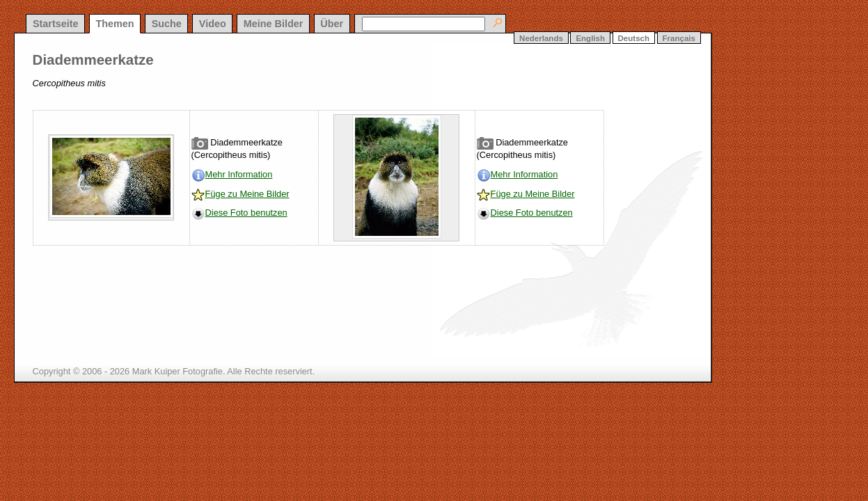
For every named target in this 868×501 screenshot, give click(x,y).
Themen (115, 24)
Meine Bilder (274, 24)
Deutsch (634, 38)
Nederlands (541, 38)
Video (213, 24)
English (590, 38)
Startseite (56, 24)
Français (679, 38)
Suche (167, 24)
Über (332, 24)
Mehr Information (239, 174)
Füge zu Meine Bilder (247, 194)
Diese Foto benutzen (246, 213)
